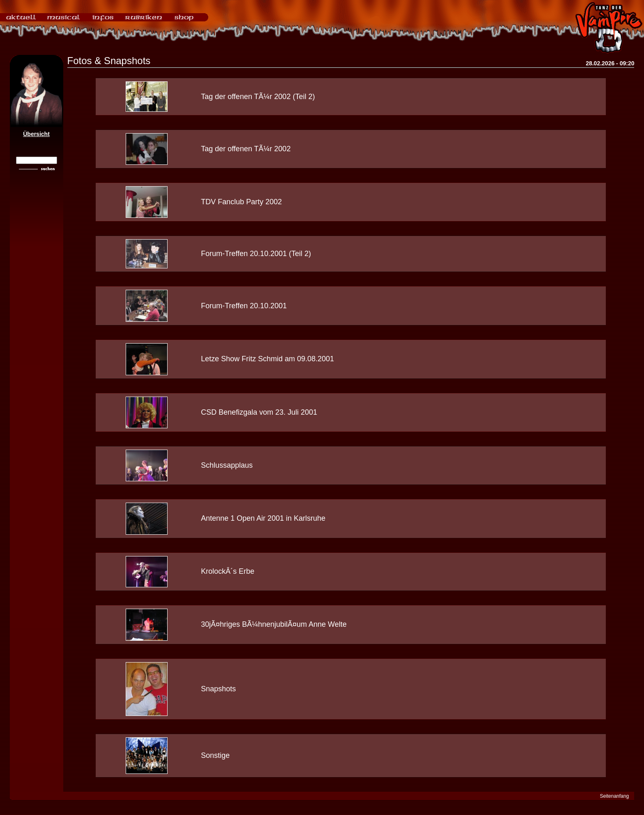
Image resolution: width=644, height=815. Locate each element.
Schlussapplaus (227, 465)
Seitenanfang (614, 796)
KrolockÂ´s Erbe (228, 571)
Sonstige (215, 755)
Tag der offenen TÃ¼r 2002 (246, 149)
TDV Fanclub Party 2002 (241, 202)
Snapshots (218, 689)
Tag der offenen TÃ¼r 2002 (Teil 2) (258, 97)
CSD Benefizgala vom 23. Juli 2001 (259, 412)
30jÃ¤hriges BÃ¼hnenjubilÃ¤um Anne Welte (274, 624)
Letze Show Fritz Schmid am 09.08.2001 (267, 359)
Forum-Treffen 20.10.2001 (244, 306)
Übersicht (36, 134)
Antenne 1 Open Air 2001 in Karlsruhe (263, 518)
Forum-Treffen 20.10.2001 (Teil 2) (256, 254)
